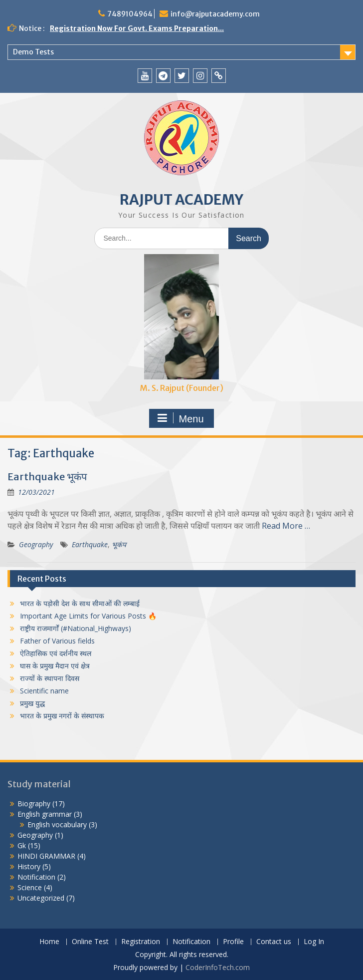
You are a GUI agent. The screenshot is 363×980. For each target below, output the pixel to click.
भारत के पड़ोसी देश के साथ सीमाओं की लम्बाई (80, 603)
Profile (233, 942)
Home (49, 942)
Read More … (286, 526)
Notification (36, 877)
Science (30, 887)
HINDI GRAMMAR (46, 856)
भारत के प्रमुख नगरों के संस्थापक (62, 716)
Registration (141, 942)
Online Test (90, 942)
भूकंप (119, 544)
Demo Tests (33, 52)
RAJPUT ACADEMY (181, 200)
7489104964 (130, 14)
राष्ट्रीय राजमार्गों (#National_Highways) (76, 628)
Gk (22, 845)
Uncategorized (41, 898)
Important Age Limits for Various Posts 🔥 (88, 616)
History (29, 866)
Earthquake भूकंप (47, 477)
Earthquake (90, 544)
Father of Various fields (57, 641)
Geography (36, 544)
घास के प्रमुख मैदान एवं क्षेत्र (55, 666)
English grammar (45, 814)
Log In (314, 942)
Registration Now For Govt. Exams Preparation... (137, 28)
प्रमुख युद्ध (32, 703)
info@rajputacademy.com (215, 14)
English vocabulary (57, 824)
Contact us (274, 942)
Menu (180, 418)
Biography (34, 804)
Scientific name (44, 691)
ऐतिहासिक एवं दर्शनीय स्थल (56, 653)
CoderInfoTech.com (218, 967)
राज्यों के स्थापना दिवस (50, 678)
